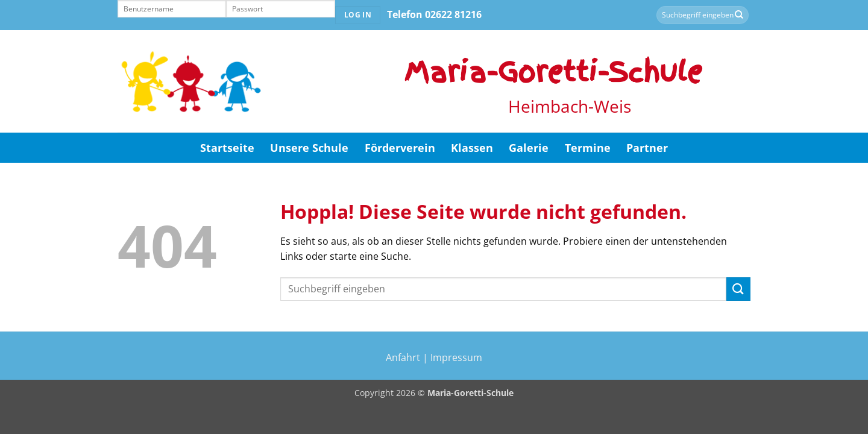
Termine (588, 148)
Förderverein (400, 148)
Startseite (227, 148)
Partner (647, 148)
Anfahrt (403, 357)
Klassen (472, 148)
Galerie (529, 148)
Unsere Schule (309, 148)
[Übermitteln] (739, 15)
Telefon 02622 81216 (434, 14)
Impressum (456, 357)
